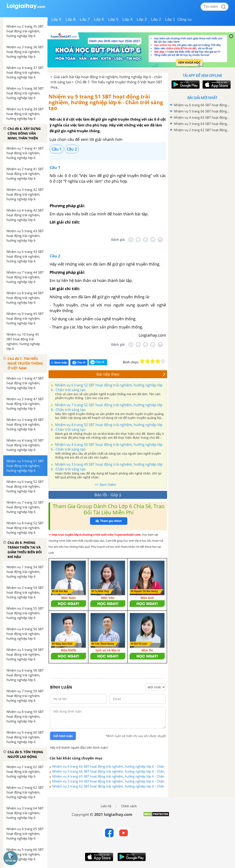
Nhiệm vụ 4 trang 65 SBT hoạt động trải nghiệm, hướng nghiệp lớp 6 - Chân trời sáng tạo (108, 776)
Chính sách (129, 806)
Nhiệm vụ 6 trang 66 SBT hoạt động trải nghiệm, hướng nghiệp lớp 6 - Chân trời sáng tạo (108, 766)
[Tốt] (153, 240)
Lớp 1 (170, 19)
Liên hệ (106, 806)
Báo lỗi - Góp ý (108, 495)
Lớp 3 (142, 19)
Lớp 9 (56, 19)
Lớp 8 (71, 19)
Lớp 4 (128, 19)
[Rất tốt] (160, 240)
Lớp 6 (99, 19)
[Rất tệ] (131, 240)
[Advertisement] (202, 164)
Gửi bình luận (63, 736)
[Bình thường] (146, 240)
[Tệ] (138, 240)
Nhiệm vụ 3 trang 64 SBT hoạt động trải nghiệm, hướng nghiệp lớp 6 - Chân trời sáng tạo (108, 781)
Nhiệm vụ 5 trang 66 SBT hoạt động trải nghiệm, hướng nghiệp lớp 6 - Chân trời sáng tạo (108, 771)
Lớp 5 (113, 19)
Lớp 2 (156, 19)
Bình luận (59, 363)
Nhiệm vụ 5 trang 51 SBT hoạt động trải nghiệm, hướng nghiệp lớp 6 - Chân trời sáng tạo (106, 102)
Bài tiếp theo (131, 374)
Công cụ (184, 19)
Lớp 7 (85, 19)
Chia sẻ (79, 362)
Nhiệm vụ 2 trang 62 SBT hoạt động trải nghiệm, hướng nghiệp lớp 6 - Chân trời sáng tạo (108, 786)
